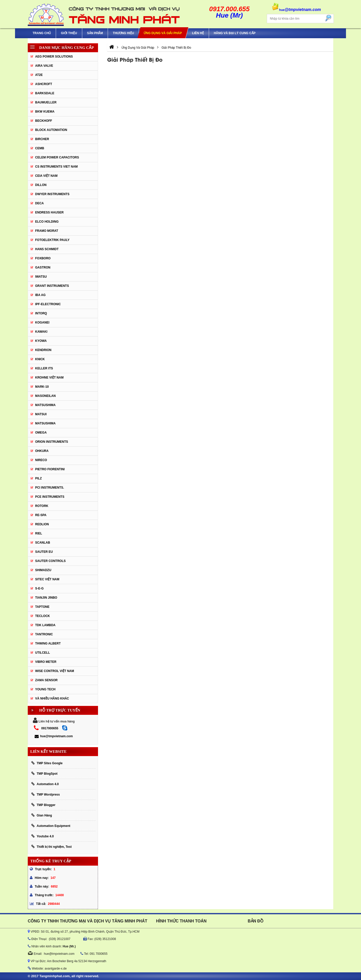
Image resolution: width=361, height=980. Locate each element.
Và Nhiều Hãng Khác (52, 699)
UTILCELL (43, 653)
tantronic (44, 634)
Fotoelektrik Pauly (52, 240)
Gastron (43, 267)
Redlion (42, 524)
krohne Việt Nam (49, 378)
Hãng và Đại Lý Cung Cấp (235, 33)
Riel (39, 533)
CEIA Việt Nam (46, 176)
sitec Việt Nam (47, 579)
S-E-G (39, 588)
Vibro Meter (46, 662)
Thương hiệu (123, 33)
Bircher (42, 139)
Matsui (41, 414)
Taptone (42, 607)
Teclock (43, 616)
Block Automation (51, 130)
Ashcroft (44, 84)
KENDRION (43, 350)
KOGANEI (42, 323)
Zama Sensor (46, 680)
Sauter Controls (50, 561)
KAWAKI (41, 332)
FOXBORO (43, 258)
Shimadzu (43, 570)
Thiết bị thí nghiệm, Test (51, 847)
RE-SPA (41, 515)
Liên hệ (198, 33)
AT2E (39, 75)
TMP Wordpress (46, 794)
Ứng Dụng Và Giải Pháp (163, 33)
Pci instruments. (50, 488)
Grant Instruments (52, 286)
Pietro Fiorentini (50, 469)
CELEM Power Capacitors (57, 157)
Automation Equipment (51, 826)
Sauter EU (44, 552)
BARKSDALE (45, 93)
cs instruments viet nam (56, 167)
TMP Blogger (43, 805)
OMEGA (41, 433)
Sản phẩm (95, 33)
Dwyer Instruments (52, 194)
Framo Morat (47, 231)
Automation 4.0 (45, 784)
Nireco (41, 460)
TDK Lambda (45, 625)
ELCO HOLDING (47, 222)
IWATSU (41, 277)
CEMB (40, 148)
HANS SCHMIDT (47, 249)
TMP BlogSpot (44, 774)
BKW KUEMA (45, 112)
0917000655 (50, 728)
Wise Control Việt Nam (55, 671)
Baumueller (46, 102)
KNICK (40, 359)
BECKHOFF (44, 121)
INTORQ (41, 313)
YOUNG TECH (45, 689)
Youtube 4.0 (43, 836)
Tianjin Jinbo (46, 598)
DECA (39, 203)
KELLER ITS (44, 368)
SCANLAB (43, 543)
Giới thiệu (69, 33)
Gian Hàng (42, 815)
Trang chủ (42, 33)
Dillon (41, 185)
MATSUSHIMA (45, 405)
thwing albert (48, 643)
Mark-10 (42, 387)
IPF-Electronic (48, 304)
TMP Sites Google (47, 763)
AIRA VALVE (44, 66)
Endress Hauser (49, 212)
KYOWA (41, 341)
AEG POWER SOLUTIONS (54, 57)
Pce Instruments (50, 497)
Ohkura (42, 451)
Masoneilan (45, 396)
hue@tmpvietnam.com (54, 736)
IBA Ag (40, 295)
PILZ (38, 478)
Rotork (42, 506)
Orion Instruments (52, 442)
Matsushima (45, 423)
